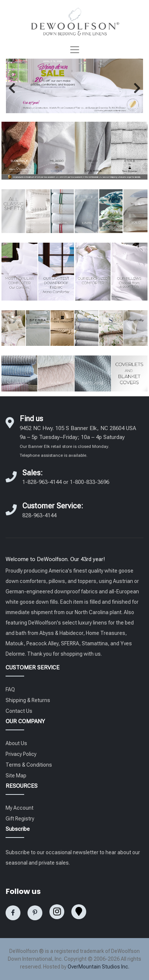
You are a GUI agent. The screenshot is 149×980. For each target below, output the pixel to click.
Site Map (16, 776)
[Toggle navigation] (75, 50)
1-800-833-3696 (90, 482)
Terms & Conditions (29, 765)
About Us (16, 743)
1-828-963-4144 (42, 482)
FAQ (10, 689)
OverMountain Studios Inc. (98, 967)
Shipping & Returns (28, 700)
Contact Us (19, 711)
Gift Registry (20, 819)
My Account (20, 808)
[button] (12, 88)
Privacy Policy (21, 754)
